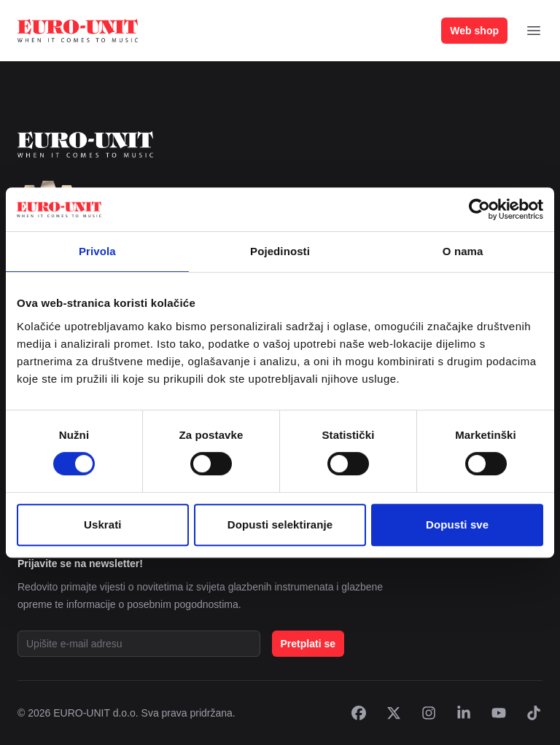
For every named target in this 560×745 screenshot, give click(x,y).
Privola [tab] (97, 251)
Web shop (474, 31)
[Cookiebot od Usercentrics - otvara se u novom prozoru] (479, 209)
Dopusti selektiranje (280, 524)
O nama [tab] (463, 251)
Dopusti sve (457, 524)
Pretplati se (308, 644)
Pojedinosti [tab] (280, 251)
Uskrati (103, 524)
